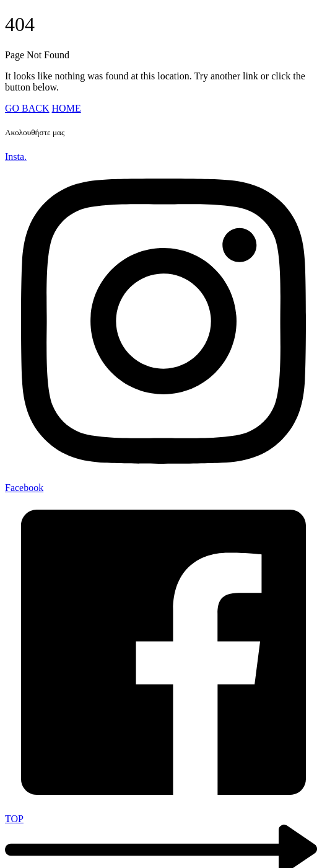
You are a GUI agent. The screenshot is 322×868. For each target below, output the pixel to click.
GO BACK (27, 108)
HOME (67, 108)
